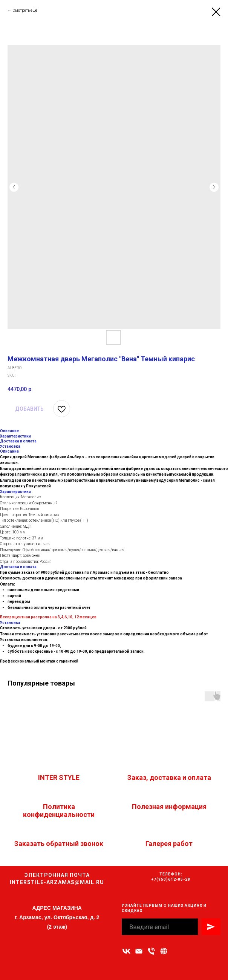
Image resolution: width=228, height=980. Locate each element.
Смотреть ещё (25, 10)
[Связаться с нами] (164, 951)
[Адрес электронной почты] (139, 951)
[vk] (126, 951)
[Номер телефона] (151, 951)
